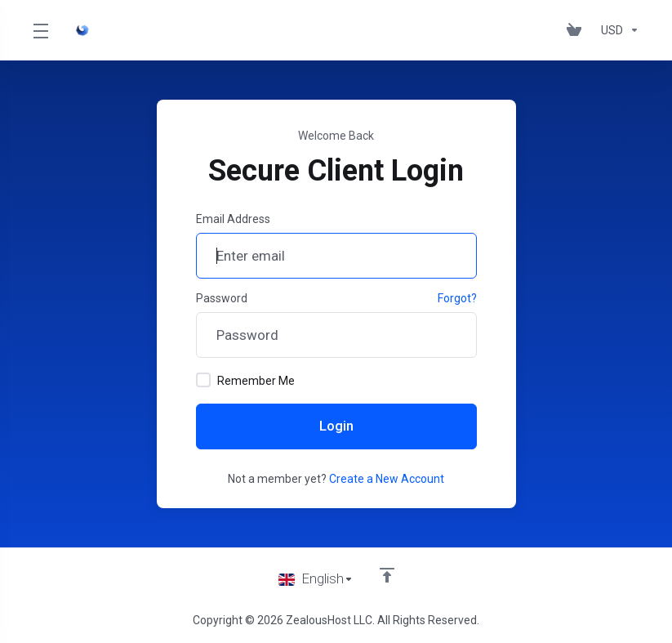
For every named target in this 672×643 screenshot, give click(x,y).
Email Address (233, 219)
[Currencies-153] (617, 30)
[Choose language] (316, 579)
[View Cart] (577, 30)
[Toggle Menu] (40, 30)
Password (222, 298)
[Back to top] (387, 575)
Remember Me (245, 380)
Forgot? (457, 298)
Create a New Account (387, 479)
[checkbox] (203, 380)
